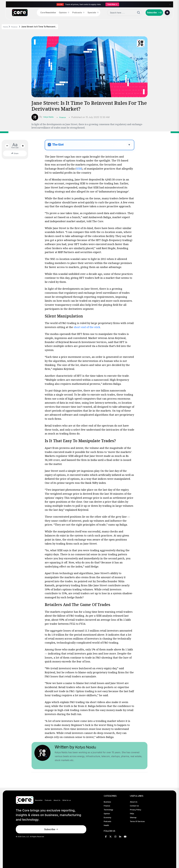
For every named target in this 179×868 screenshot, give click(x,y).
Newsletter (39, 800)
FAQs (132, 814)
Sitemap (133, 818)
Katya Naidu (50, 117)
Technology (108, 810)
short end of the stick (87, 327)
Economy (107, 818)
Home (6, 27)
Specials (92, 12)
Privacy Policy (136, 810)
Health (106, 825)
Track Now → (112, 4)
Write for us (67, 800)
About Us (57, 800)
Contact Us (134, 806)
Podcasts (77, 12)
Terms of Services (137, 821)
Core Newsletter (48, 12)
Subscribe (154, 13)
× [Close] (170, 4)
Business (107, 802)
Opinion (63, 12)
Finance (16, 27)
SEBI (79, 169)
